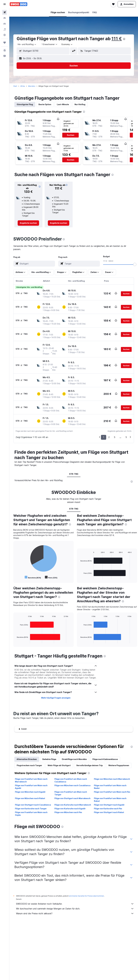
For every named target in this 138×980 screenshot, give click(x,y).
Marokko (32, 86)
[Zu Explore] (5, 35)
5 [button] (126, 437)
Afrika (23, 86)
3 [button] (115, 437)
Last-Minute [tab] (63, 104)
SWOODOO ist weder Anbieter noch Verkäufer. (75, 904)
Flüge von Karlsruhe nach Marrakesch (73, 805)
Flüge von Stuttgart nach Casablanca (33, 805)
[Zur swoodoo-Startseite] (19, 4)
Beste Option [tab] (45, 104)
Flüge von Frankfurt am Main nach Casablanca (71, 780)
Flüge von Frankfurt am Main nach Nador (110, 787)
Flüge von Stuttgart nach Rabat (109, 812)
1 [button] (104, 437)
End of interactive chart (16, 577)
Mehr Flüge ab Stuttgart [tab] (59, 765)
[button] (5, 4)
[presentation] (124, 39)
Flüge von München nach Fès (68, 812)
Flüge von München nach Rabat (30, 798)
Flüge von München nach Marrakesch (112, 779)
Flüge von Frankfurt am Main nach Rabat (110, 800)
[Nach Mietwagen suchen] (5, 24)
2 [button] (109, 437)
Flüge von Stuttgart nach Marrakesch (72, 798)
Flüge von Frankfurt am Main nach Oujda (31, 814)
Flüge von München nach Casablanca (72, 785)
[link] (28, 223)
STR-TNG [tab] (74, 474)
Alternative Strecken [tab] (27, 759)
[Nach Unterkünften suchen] (5, 18)
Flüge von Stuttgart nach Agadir (109, 805)
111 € (117, 39)
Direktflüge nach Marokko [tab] (74, 759)
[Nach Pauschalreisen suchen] (5, 29)
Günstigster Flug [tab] (25, 104)
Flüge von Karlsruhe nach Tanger (31, 809)
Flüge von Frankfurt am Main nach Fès (112, 792)
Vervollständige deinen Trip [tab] (89, 765)
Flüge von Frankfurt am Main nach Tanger (71, 793)
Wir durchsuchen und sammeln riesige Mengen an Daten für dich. (75, 909)
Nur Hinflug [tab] (80, 104)
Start (15, 86)
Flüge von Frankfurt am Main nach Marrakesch (31, 780)
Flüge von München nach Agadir (30, 792)
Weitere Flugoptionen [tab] (119, 765)
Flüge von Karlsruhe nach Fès (108, 809)
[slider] (135, 264)
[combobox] (27, 44)
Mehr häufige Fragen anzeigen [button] (56, 698)
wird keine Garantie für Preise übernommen (86, 896)
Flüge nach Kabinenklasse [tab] (105, 759)
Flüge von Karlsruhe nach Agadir (70, 809)
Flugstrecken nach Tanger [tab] (29, 765)
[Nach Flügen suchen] (5, 12)
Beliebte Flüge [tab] (49, 759)
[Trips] (5, 43)
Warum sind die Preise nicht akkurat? (75, 913)
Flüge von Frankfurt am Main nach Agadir (31, 787)
